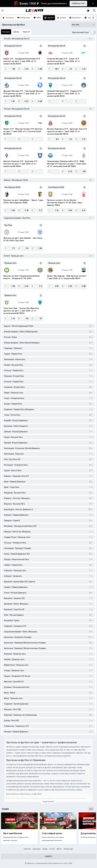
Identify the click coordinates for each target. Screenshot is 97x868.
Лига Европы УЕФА (12, 187)
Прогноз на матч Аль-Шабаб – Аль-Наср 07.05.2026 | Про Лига (23, 239)
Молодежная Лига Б (13, 116)
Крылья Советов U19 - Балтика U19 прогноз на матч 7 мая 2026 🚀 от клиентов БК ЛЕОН (20, 164)
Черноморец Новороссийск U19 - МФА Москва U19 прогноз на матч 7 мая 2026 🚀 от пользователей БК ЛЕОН (67, 164)
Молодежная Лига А (13, 46)
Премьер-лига (10, 263)
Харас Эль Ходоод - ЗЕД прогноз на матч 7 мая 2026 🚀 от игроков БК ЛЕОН (67, 277)
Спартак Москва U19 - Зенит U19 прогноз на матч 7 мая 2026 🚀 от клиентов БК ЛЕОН (64, 61)
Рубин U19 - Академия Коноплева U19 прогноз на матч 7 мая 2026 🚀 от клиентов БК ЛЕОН (22, 61)
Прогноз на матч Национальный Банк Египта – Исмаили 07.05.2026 (21, 277)
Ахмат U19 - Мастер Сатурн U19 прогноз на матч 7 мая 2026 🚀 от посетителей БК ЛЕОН (23, 131)
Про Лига (8, 225)
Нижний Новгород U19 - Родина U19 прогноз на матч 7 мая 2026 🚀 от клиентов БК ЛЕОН (64, 94)
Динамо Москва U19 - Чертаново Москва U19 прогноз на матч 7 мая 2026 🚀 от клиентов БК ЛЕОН (23, 94)
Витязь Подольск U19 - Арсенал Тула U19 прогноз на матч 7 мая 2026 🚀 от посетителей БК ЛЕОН (67, 131)
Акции (45, 849)
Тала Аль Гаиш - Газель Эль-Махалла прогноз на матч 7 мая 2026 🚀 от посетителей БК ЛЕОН (21, 311)
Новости (27, 849)
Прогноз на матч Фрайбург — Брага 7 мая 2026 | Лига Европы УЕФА (23, 201)
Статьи (52, 849)
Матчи (59, 849)
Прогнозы (37, 849)
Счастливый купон (52, 833)
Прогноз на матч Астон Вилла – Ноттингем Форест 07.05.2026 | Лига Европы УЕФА (65, 203)
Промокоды (68, 849)
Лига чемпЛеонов (13, 833)
